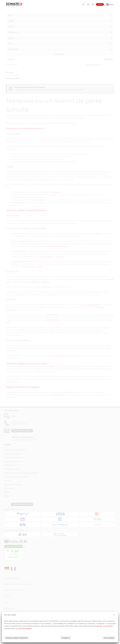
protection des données (104, 626)
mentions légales (25, 628)
